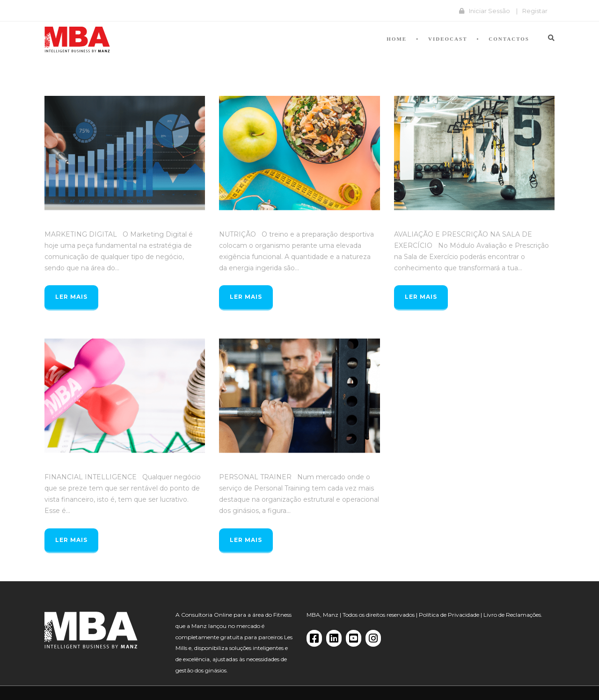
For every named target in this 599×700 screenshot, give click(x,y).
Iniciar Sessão (489, 11)
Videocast (448, 39)
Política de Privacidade (449, 615)
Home (397, 39)
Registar (535, 11)
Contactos (509, 39)
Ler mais (71, 297)
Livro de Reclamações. (513, 615)
